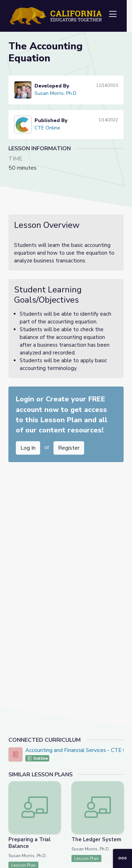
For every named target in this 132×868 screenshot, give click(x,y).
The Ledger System (96, 839)
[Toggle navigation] (113, 14)
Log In (28, 448)
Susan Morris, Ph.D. (56, 93)
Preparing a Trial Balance (30, 843)
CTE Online (47, 128)
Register (69, 448)
